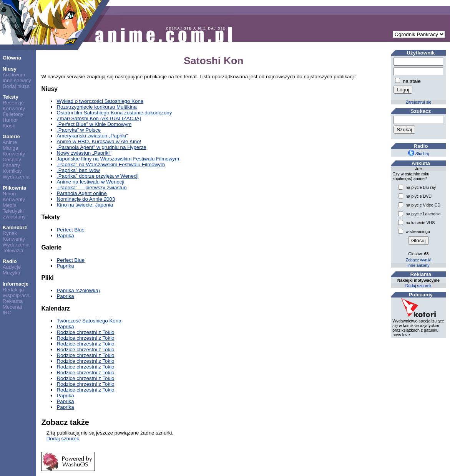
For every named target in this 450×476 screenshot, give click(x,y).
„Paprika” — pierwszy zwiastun (91, 188)
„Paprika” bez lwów (78, 170)
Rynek (10, 233)
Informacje (16, 284)
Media (10, 205)
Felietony (13, 114)
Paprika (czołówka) (78, 290)
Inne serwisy (17, 80)
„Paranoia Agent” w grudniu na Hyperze (101, 147)
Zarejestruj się (418, 102)
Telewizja (13, 250)
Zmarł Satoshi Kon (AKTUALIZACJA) (99, 118)
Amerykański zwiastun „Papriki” (92, 136)
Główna (12, 58)
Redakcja (13, 290)
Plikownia (14, 188)
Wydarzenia (16, 177)
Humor (10, 120)
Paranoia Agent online (81, 193)
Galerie (11, 136)
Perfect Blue (71, 230)
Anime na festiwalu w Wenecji (90, 182)
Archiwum (14, 75)
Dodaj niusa (16, 86)
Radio (10, 261)
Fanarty (11, 165)
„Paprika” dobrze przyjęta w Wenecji (97, 176)
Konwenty (14, 108)
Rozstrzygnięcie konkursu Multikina (96, 107)
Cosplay (12, 159)
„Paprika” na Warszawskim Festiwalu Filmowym (111, 164)
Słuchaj (418, 154)
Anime (10, 142)
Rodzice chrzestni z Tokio (85, 332)
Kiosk (9, 126)
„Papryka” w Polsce (79, 130)
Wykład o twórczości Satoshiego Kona (100, 101)
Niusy (10, 69)
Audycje (12, 267)
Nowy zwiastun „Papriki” (84, 153)
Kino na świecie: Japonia (85, 205)
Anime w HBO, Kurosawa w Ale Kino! (99, 141)
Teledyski (13, 211)
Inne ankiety (418, 265)
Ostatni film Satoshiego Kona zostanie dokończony (114, 113)
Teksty (11, 97)
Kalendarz (15, 227)
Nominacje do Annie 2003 (86, 199)
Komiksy (12, 171)
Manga (11, 148)
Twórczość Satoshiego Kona (89, 321)
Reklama (13, 301)
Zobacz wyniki (418, 260)
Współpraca (16, 295)
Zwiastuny (14, 217)
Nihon (9, 194)
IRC (7, 313)
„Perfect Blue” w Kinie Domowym (94, 124)
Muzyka (12, 273)
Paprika (65, 236)
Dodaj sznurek (63, 439)
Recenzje (13, 103)
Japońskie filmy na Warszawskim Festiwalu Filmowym (118, 159)
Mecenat (12, 307)
